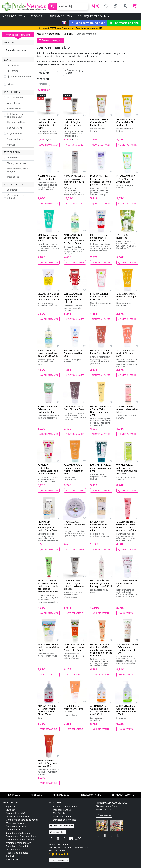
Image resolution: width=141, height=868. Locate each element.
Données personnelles (18, 816)
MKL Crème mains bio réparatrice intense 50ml (100, 238)
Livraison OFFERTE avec (70, 28)
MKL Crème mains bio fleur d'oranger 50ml (126, 297)
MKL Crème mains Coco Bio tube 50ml (74, 408)
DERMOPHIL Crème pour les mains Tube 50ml (101, 468)
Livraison (11, 810)
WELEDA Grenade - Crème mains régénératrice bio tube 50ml (74, 298)
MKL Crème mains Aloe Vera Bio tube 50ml (47, 238)
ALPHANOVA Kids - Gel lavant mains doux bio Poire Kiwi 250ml (127, 710)
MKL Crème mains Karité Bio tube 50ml (101, 352)
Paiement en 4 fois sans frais (21, 840)
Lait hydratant (15, 128)
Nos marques (61, 16)
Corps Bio (69, 34)
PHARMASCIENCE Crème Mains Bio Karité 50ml (99, 122)
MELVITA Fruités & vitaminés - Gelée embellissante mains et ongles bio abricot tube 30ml (101, 650)
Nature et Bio (54, 34)
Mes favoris (59, 813)
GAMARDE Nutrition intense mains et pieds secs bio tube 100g (74, 180)
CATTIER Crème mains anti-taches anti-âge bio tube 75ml (47, 124)
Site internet (104, 815)
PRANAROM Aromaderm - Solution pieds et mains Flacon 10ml (48, 526)
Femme (13, 71)
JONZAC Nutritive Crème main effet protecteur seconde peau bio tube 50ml (100, 180)
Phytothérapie (15, 133)
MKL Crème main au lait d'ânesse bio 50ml (127, 583)
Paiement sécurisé (123, 795)
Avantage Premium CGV (18, 843)
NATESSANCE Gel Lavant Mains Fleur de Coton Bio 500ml (48, 353)
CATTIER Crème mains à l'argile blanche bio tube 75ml (73, 124)
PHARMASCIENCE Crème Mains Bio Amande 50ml (126, 179)
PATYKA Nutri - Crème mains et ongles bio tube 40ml (98, 526)
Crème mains (14, 109)
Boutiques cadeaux (94, 16)
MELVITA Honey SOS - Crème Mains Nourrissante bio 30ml (101, 411)
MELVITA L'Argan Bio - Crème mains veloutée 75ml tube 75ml (127, 649)
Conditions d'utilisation (18, 833)
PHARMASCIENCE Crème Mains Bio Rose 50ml (99, 297)
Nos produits (14, 16)
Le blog (37, 795)
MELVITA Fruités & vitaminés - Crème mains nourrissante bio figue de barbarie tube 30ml (48, 586)
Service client (57, 832)
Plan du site (12, 859)
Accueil (40, 34)
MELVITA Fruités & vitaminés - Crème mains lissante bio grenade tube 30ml (126, 526)
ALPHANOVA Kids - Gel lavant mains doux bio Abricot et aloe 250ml (100, 710)
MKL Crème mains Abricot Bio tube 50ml (126, 353)
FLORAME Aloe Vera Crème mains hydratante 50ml (48, 409)
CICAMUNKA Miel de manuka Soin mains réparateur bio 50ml (48, 297)
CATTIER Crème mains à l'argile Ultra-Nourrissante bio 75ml (74, 585)
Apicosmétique (15, 97)
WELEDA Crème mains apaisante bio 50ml (127, 409)
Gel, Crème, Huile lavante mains (16, 115)
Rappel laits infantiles (17, 853)
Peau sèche (13, 177)
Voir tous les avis (59, 860)
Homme (13, 65)
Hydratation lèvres (17, 122)
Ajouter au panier (49, 145)
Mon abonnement (62, 816)
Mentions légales (15, 823)
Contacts (14, 795)
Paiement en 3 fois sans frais (21, 836)
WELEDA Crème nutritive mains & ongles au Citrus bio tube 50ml (127, 469)
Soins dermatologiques (88, 23)
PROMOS (38, 16)
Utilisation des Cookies (62, 826)
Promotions (43, 84)
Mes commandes (62, 810)
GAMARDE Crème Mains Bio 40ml (47, 178)
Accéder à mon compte (65, 807)
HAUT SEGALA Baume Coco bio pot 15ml (75, 525)
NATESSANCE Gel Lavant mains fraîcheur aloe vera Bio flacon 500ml (74, 239)
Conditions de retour (17, 826)
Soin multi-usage (16, 139)
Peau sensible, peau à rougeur (18, 170)
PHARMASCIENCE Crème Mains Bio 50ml (73, 353)
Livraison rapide (90, 795)
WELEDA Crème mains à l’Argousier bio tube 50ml (48, 763)
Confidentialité (14, 830)
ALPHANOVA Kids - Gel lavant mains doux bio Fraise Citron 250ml (47, 710)
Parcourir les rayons (50, 40)
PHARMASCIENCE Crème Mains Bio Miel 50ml (126, 122)
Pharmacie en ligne (124, 23)
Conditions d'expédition (18, 846)
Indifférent (13, 158)
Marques (9, 43)
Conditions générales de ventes (22, 820)
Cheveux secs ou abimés (16, 196)
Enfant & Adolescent (19, 76)
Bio (11, 84)
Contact (10, 856)
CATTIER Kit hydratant (122, 236)
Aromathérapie (15, 103)
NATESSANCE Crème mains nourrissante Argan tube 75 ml (75, 647)
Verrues (11, 145)
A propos (11, 807)
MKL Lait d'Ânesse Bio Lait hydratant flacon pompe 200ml (101, 583)
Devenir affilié (13, 849)
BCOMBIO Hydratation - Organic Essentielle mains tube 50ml (48, 469)
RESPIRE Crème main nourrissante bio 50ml (74, 709)
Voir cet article (75, 613)
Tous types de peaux (18, 163)
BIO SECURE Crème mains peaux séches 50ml (48, 647)
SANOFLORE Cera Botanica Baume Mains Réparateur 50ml (73, 469)
